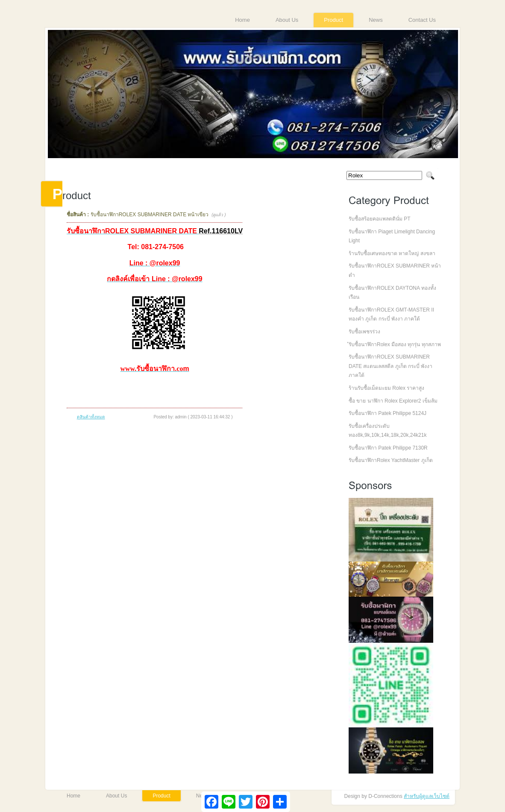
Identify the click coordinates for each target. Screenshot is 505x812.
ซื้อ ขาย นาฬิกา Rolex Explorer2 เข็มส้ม (393, 401)
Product (333, 20)
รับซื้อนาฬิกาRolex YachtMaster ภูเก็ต (391, 460)
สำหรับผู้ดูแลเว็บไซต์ (427, 796)
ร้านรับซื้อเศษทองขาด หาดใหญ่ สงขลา (392, 253)
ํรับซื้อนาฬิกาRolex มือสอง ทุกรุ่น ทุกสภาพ (395, 344)
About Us (287, 20)
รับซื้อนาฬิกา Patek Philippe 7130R (388, 448)
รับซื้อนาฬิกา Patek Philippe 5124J (388, 413)
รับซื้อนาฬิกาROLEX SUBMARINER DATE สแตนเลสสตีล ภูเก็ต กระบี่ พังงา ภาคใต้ (390, 366)
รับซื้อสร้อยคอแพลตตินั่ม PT (380, 219)
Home (242, 20)
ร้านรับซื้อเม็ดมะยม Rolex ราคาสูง (386, 388)
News (376, 20)
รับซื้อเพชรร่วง (364, 332)
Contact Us (422, 20)
